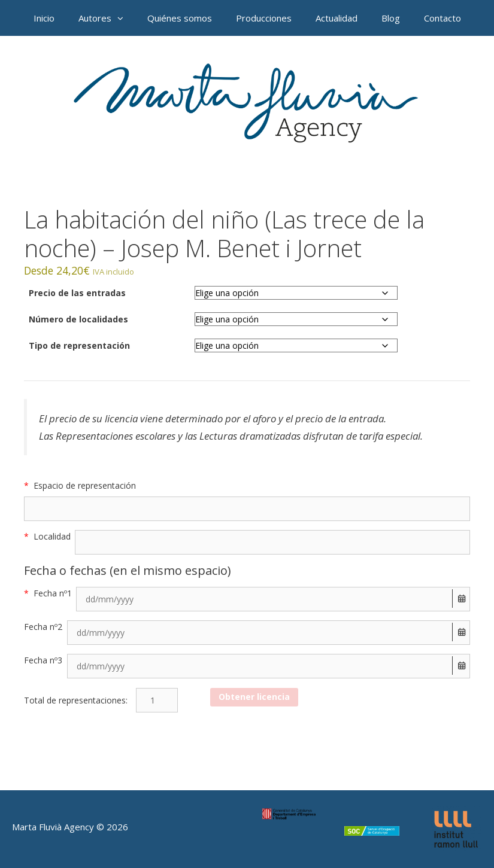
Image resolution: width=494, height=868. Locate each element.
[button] (123, 18)
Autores (107, 18)
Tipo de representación (79, 345)
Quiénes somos (180, 18)
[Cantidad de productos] (157, 700)
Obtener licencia (254, 697)
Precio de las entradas (77, 293)
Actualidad (337, 18)
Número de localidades (78, 319)
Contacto (443, 18)
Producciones (264, 18)
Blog (391, 18)
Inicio (44, 18)
